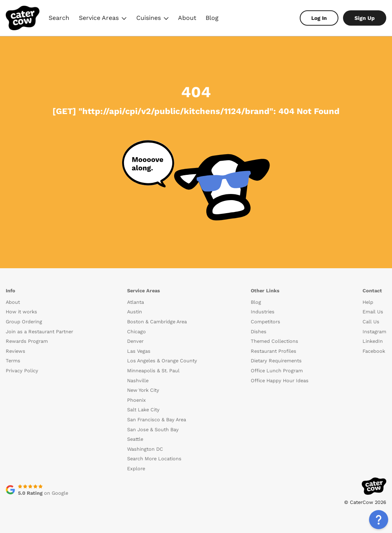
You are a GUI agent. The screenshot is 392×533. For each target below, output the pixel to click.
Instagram (374, 332)
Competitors (265, 322)
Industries (263, 312)
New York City (143, 390)
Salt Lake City (143, 410)
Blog (212, 18)
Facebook (374, 351)
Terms (13, 361)
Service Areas (103, 19)
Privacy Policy (22, 371)
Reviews (16, 351)
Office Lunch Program (277, 371)
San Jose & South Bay (153, 429)
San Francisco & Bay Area (157, 420)
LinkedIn (373, 341)
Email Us (373, 312)
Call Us (371, 322)
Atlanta (136, 302)
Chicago (136, 332)
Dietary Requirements (276, 361)
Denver (135, 341)
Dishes (259, 332)
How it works (21, 312)
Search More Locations (154, 459)
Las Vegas (139, 351)
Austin (135, 312)
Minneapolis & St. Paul (153, 371)
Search (59, 18)
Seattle (135, 439)
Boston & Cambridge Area (157, 322)
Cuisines (153, 19)
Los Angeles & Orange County (162, 361)
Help (368, 302)
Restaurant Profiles (274, 351)
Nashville (138, 381)
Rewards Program (27, 341)
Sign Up (365, 18)
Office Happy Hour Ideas (280, 381)
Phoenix (136, 400)
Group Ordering (24, 322)
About (187, 18)
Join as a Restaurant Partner (39, 332)
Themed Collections (274, 341)
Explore (136, 469)
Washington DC (145, 449)
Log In (319, 18)
